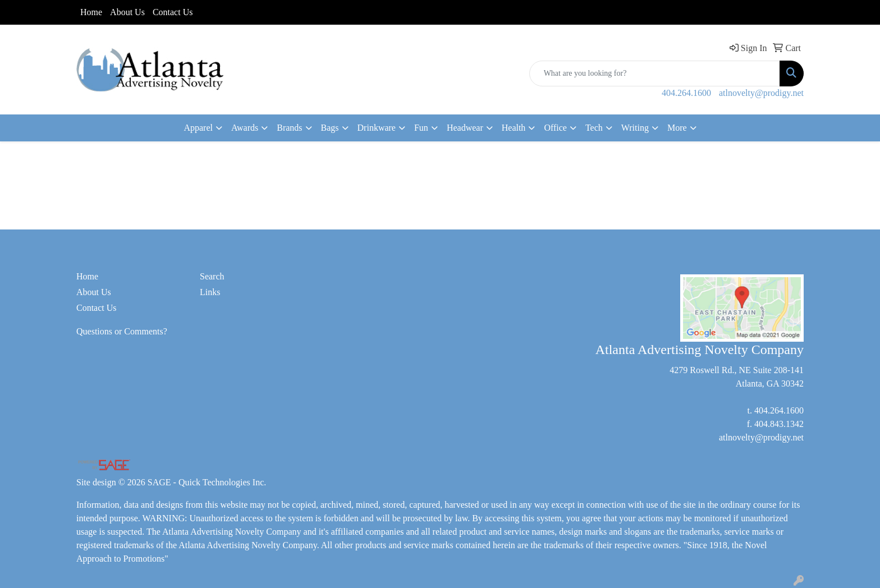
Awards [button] (245, 128)
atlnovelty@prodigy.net (761, 93)
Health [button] (514, 128)
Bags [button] (330, 128)
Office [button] (555, 128)
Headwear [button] (465, 128)
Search (212, 276)
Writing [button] (635, 128)
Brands (289, 128)
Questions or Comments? (122, 331)
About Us (127, 12)
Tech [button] (594, 128)
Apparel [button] (198, 128)
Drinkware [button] (377, 128)
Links (210, 292)
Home (91, 12)
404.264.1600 (686, 93)
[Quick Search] (655, 73)
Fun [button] (421, 128)
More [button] (677, 128)
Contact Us (173, 12)
